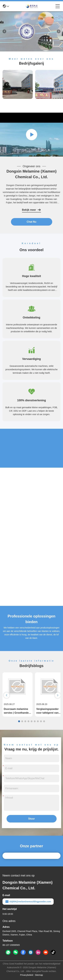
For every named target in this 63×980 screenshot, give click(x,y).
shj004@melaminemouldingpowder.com (28, 902)
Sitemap (39, 975)
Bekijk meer (32, 210)
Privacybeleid (26, 975)
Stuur (32, 819)
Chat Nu (31, 222)
